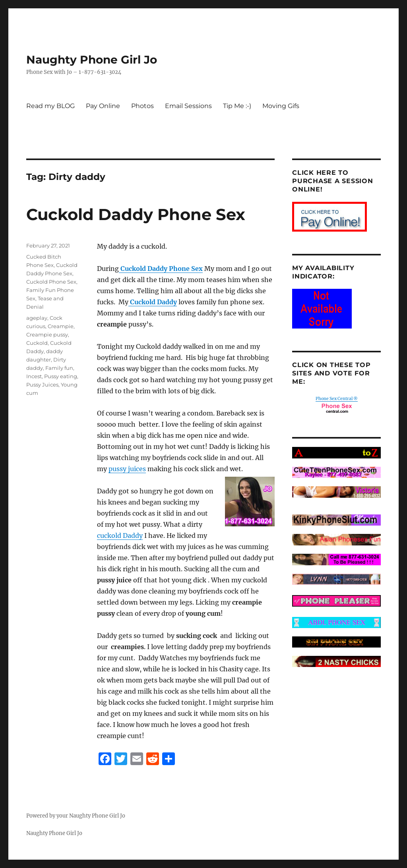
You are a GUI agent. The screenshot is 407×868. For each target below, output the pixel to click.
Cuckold (37, 343)
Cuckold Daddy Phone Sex (136, 214)
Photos (142, 106)
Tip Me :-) (237, 106)
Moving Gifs (281, 106)
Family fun (59, 368)
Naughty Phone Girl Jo (92, 60)
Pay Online (103, 106)
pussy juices (127, 469)
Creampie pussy (47, 334)
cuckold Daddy (120, 535)
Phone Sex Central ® (337, 399)
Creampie (61, 326)
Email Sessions (188, 106)
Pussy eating (61, 376)
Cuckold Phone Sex (51, 282)
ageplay (37, 318)
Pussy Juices (42, 385)
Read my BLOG (50, 106)
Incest (34, 376)
